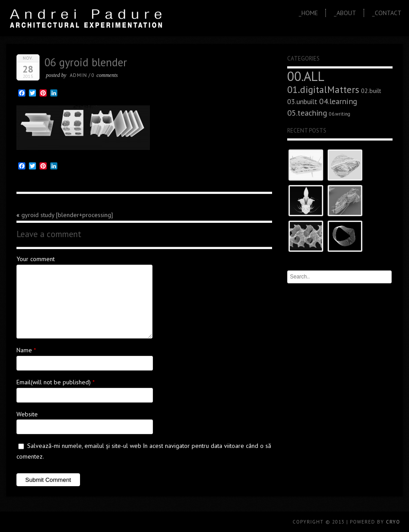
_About (345, 13)
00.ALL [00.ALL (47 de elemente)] (306, 76)
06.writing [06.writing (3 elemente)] (340, 114)
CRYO (393, 522)
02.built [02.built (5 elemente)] (371, 91)
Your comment (36, 259)
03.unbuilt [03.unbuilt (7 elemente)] (302, 101)
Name (24, 350)
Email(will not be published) (54, 382)
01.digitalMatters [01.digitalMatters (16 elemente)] (323, 89)
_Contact (387, 13)
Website (27, 414)
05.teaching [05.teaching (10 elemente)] (307, 113)
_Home (308, 13)
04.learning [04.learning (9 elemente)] (338, 101)
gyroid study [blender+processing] (67, 215)
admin (78, 75)
